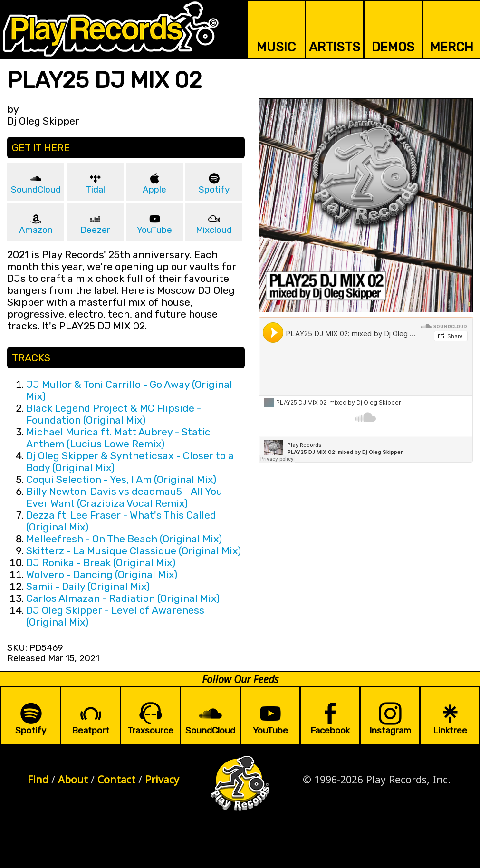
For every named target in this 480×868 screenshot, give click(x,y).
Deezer (95, 230)
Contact (116, 779)
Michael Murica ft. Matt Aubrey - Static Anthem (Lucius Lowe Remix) (118, 438)
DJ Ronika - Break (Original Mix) (101, 563)
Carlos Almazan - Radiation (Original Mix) (123, 598)
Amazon (36, 230)
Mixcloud (214, 230)
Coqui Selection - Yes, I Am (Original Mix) (121, 479)
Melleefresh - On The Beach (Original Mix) (124, 539)
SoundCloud (36, 190)
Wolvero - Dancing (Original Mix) (102, 574)
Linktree (450, 731)
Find (38, 779)
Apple (154, 190)
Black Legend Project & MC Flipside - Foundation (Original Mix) (114, 414)
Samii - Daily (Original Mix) (88, 586)
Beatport (91, 731)
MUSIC (276, 47)
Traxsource (150, 731)
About (73, 779)
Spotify (214, 190)
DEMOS (393, 47)
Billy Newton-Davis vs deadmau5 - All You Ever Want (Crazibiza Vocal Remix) (124, 497)
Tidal (95, 190)
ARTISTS (335, 47)
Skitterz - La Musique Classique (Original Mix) (134, 551)
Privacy (162, 779)
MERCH (452, 47)
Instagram (390, 731)
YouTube (154, 230)
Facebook (330, 731)
